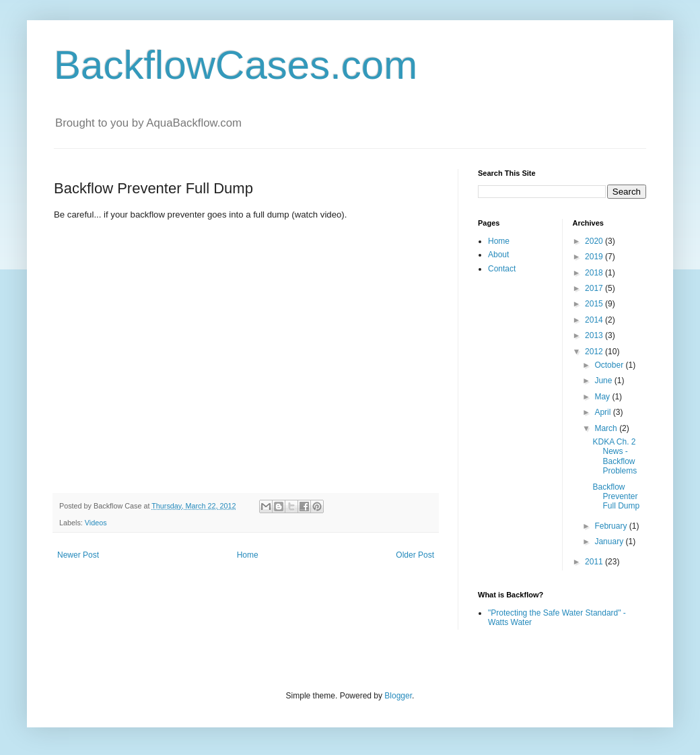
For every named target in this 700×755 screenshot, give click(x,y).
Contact (502, 269)
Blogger (398, 696)
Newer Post (78, 555)
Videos (96, 523)
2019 (595, 257)
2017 (595, 288)
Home (248, 555)
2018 (595, 273)
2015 (595, 304)
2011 (595, 562)
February (611, 526)
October (610, 365)
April (603, 412)
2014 (595, 320)
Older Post (415, 555)
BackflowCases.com (236, 65)
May (603, 397)
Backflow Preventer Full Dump (616, 497)
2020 (595, 241)
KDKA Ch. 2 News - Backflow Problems (615, 456)
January (610, 541)
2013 (595, 335)
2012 (595, 352)
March (607, 428)
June (604, 381)
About (498, 255)
